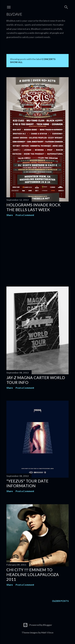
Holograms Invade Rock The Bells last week (33, 207)
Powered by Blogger (37, 625)
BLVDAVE (14, 14)
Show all (16, 62)
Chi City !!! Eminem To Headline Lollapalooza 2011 (33, 574)
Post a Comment (25, 215)
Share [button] (10, 215)
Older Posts (60, 601)
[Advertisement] (37, 252)
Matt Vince (47, 633)
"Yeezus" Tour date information (27, 483)
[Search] (66, 6)
